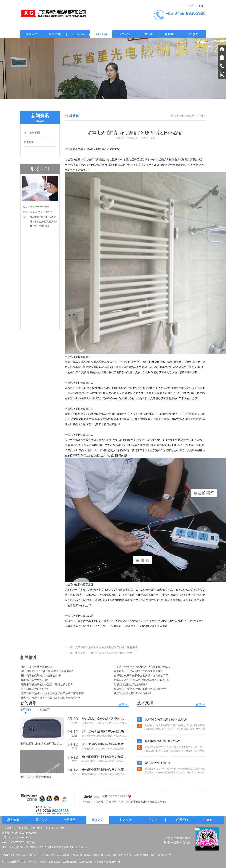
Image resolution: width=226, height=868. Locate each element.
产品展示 (78, 34)
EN (201, 6)
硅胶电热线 (55, 862)
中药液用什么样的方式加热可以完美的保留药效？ (104, 653)
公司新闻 (35, 132)
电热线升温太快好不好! (35, 680)
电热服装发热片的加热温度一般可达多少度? (47, 684)
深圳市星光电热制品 (26, 855)
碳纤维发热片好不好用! (35, 689)
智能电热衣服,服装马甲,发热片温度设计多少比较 (142, 680)
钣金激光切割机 (142, 855)
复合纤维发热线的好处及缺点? (162, 741)
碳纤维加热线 (101, 862)
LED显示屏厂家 (46, 855)
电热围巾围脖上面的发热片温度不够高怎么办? (105, 770)
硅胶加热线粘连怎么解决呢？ (131, 684)
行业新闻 (29, 142)
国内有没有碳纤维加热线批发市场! (41, 676)
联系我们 (171, 34)
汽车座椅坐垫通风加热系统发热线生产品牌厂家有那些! (107, 647)
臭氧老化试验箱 (92, 855)
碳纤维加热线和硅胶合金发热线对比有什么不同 (141, 676)
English (194, 34)
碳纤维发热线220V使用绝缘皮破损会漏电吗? (47, 671)
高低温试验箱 (62, 855)
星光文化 (55, 34)
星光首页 (32, 34)
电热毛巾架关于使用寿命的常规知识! (166, 719)
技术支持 (124, 34)
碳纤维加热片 (69, 862)
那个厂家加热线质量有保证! (37, 667)
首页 (173, 116)
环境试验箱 (76, 855)
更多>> (123, 704)
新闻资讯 (101, 34)
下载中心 (147, 34)
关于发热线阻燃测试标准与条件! (132, 693)
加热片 (43, 862)
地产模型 (106, 855)
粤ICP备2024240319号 (24, 833)
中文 (191, 6)
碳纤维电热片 (85, 862)
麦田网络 (60, 828)
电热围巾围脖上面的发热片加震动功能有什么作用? (51, 698)
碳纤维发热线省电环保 (157, 763)
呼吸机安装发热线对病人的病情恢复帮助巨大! (140, 689)
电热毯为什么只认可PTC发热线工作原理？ (139, 671)
